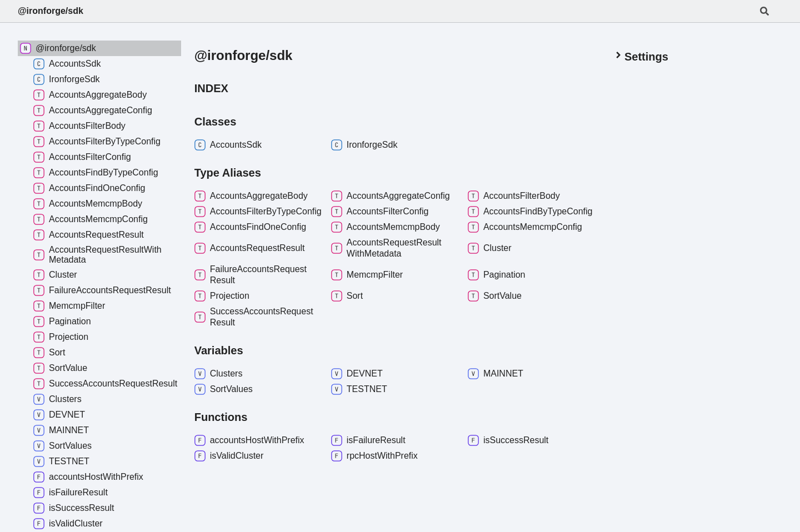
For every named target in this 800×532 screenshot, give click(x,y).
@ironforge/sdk (51, 11)
